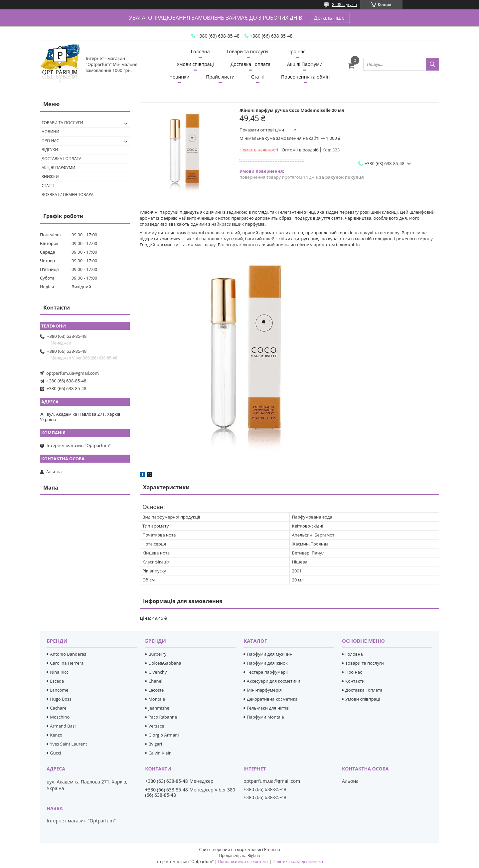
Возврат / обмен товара (68, 195)
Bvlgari (155, 744)
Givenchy (158, 672)
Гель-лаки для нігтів (268, 708)
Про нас (296, 51)
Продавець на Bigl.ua (239, 856)
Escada (57, 681)
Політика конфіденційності (298, 862)
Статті (258, 77)
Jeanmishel (159, 708)
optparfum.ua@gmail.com (73, 373)
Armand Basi (63, 726)
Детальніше (329, 18)
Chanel (155, 681)
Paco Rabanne (163, 717)
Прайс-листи (220, 77)
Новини (50, 132)
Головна (200, 51)
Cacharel (59, 708)
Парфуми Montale (265, 717)
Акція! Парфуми (305, 64)
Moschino (60, 717)
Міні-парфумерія (264, 690)
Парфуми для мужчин (270, 654)
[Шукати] (432, 64)
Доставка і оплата (250, 64)
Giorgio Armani (163, 735)
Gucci (55, 753)
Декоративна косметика (272, 699)
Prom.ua (272, 850)
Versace (156, 726)
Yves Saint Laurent (68, 744)
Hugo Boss (61, 699)
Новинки (179, 77)
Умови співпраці (195, 64)
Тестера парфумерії (267, 672)
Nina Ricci (60, 672)
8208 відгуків (344, 4)
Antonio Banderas (68, 654)
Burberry (157, 654)
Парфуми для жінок (267, 663)
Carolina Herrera (67, 663)
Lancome (59, 690)
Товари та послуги (247, 51)
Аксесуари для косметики (273, 681)
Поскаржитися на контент (243, 862)
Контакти (355, 681)
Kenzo (56, 735)
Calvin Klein (160, 753)
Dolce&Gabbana (165, 663)
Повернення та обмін (305, 77)
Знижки (50, 177)
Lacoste (156, 690)
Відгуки (50, 150)
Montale (157, 699)
